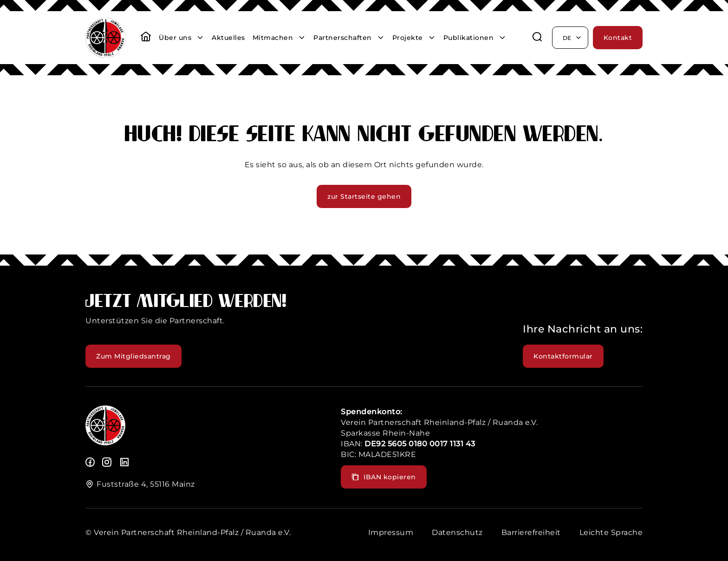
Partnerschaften (343, 38)
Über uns (175, 38)
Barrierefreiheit (531, 532)
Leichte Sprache (611, 532)
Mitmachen (273, 38)
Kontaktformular (563, 356)
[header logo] (105, 55)
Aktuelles (228, 38)
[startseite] (146, 38)
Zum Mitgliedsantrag (133, 356)
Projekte (408, 38)
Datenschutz (457, 532)
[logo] (105, 443)
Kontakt (618, 38)
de (572, 38)
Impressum (391, 532)
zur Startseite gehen (364, 196)
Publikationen (469, 38)
